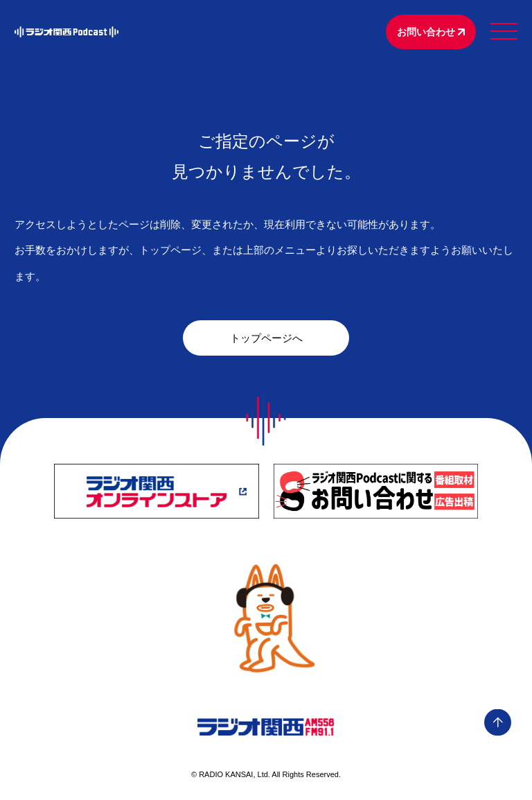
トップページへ (266, 338)
